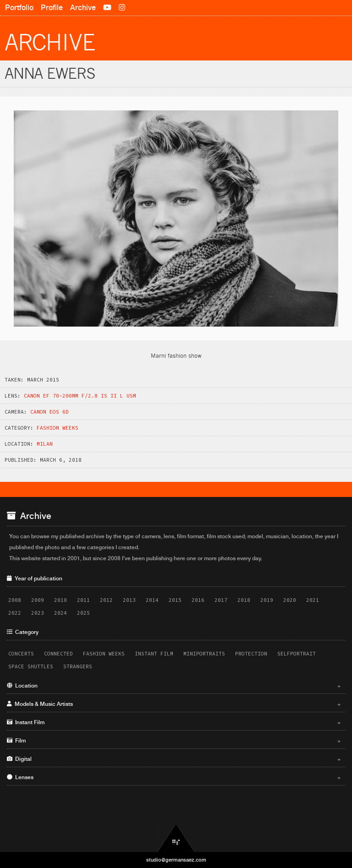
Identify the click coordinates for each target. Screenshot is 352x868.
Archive (83, 8)
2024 (60, 613)
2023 (38, 613)
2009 (38, 600)
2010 (60, 600)
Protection (251, 654)
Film (174, 741)
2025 (83, 613)
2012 (106, 600)
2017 (221, 600)
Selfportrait (297, 654)
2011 (83, 600)
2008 (15, 600)
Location (174, 686)
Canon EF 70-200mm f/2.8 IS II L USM (80, 396)
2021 (313, 600)
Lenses (174, 777)
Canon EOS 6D (49, 412)
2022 (15, 613)
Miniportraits (204, 654)
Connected (58, 654)
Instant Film (154, 654)
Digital (174, 759)
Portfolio (19, 8)
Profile (52, 8)
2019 (267, 600)
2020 (290, 600)
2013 (129, 600)
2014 (152, 600)
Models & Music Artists (174, 704)
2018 (244, 600)
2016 (198, 600)
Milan (45, 444)
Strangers (78, 666)
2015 (175, 600)
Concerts (21, 654)
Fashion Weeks (58, 428)
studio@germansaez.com (176, 860)
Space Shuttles (31, 666)
